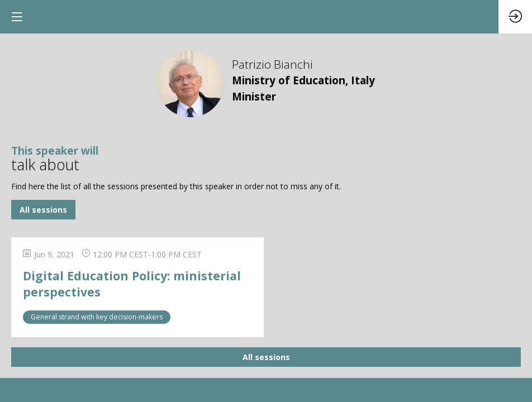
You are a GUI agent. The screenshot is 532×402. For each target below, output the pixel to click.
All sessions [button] (43, 210)
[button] (17, 17)
